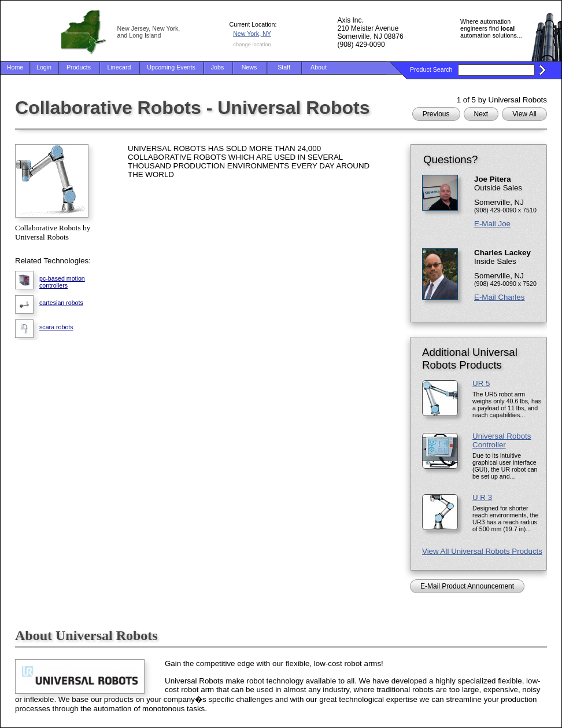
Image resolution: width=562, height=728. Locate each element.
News (249, 67)
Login (44, 67)
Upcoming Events (171, 67)
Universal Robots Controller (502, 440)
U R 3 (482, 497)
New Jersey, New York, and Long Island (149, 32)
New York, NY (252, 34)
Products (79, 67)
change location (252, 45)
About (319, 67)
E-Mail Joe (492, 224)
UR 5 (481, 383)
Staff (284, 67)
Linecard (119, 67)
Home (15, 67)
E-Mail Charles (499, 297)
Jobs (218, 67)
